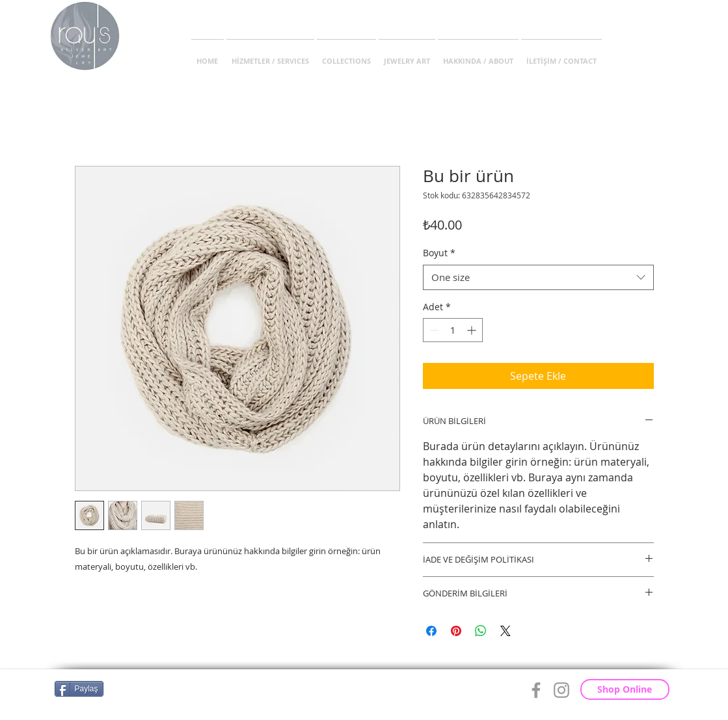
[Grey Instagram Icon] (561, 690)
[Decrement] (433, 330)
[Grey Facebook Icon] (536, 690)
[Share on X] (506, 631)
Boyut (439, 253)
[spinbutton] (453, 330)
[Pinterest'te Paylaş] (456, 631)
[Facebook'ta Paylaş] (431, 631)
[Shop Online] (625, 689)
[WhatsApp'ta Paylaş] (481, 631)
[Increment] (473, 330)
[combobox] (538, 277)
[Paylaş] (79, 689)
